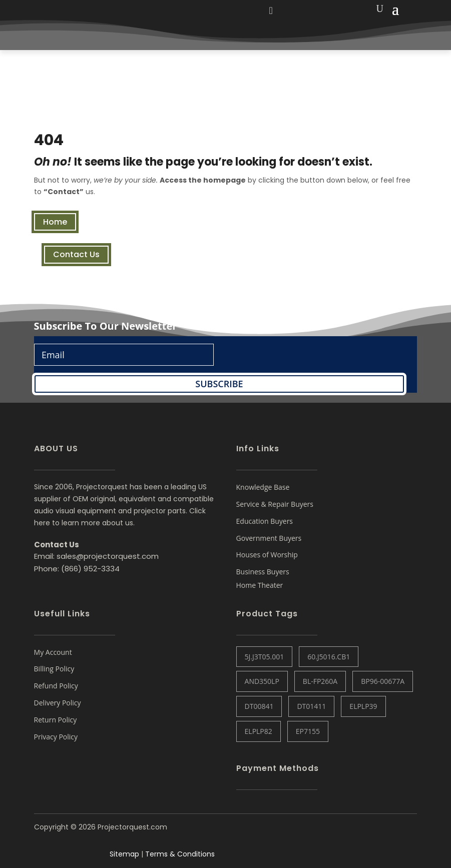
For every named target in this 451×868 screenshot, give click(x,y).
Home (55, 222)
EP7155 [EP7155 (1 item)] (308, 731)
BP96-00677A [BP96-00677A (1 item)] (383, 681)
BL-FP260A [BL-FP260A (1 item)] (320, 681)
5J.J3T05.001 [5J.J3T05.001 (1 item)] (265, 657)
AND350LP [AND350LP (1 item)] (262, 681)
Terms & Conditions (180, 854)
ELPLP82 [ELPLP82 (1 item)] (259, 731)
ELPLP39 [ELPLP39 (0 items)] (363, 706)
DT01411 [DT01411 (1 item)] (311, 706)
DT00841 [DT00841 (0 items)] (259, 706)
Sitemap (124, 854)
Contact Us (76, 254)
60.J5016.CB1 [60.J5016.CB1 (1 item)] (329, 657)
